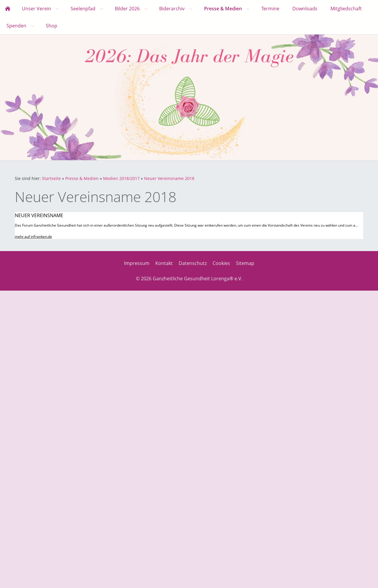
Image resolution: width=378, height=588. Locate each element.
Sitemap (245, 263)
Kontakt (164, 263)
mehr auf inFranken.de (33, 236)
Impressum (137, 263)
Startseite (51, 178)
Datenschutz (193, 263)
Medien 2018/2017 (121, 178)
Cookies (221, 263)
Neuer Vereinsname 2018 (169, 178)
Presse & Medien (82, 178)
